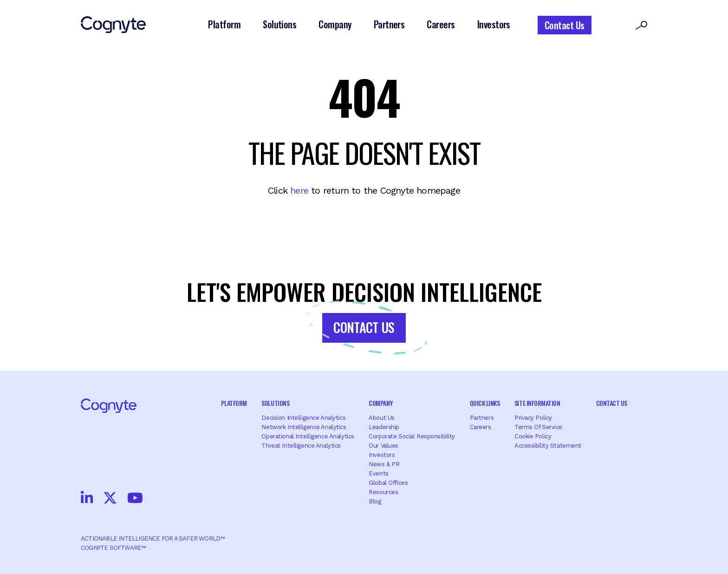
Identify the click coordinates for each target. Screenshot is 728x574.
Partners (389, 24)
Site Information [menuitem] (537, 403)
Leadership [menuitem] (384, 427)
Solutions (279, 24)
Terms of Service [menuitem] (538, 427)
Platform (224, 24)
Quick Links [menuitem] (485, 403)
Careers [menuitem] (481, 427)
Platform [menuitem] (234, 403)
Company (335, 24)
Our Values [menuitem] (383, 446)
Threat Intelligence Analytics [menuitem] (301, 446)
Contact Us (565, 25)
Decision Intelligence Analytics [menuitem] (303, 418)
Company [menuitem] (380, 403)
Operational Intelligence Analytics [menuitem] (308, 436)
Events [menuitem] (378, 473)
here (299, 190)
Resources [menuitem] (383, 492)
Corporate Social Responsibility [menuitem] (412, 436)
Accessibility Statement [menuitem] (548, 446)
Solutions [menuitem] (275, 403)
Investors (494, 24)
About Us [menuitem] (382, 418)
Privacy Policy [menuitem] (533, 418)
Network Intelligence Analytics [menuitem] (304, 427)
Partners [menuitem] (482, 418)
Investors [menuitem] (382, 455)
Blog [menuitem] (375, 501)
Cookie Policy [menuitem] (533, 436)
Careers (441, 24)
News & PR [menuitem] (384, 464)
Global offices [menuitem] (388, 483)
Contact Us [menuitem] (612, 403)
